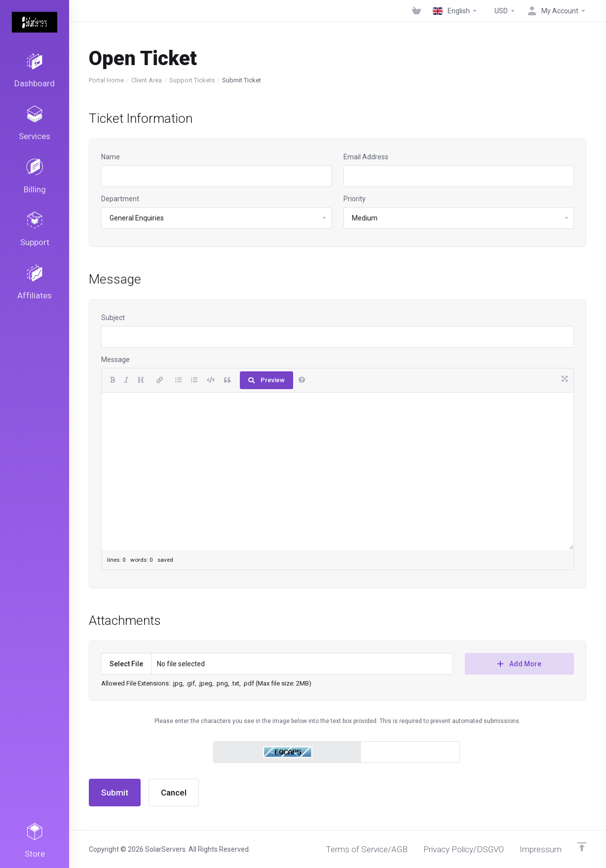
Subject (113, 318)
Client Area (147, 80)
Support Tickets (192, 80)
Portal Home (106, 80)
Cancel (174, 793)
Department (120, 199)
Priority (355, 199)
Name (111, 157)
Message (115, 360)
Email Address (366, 157)
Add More (519, 664)
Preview (266, 380)
